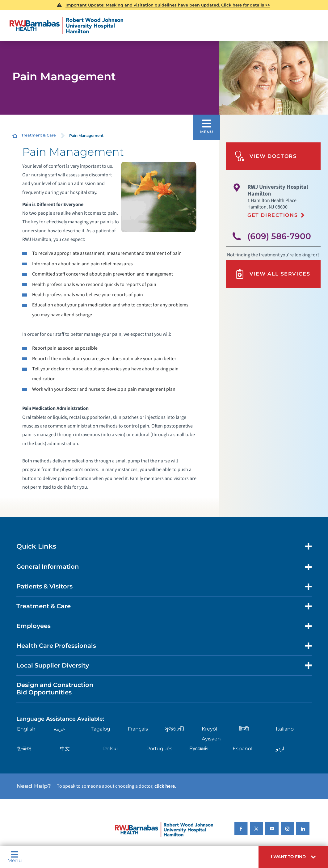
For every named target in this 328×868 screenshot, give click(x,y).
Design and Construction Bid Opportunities (55, 689)
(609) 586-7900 (279, 236)
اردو (280, 749)
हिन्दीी (244, 729)
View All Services (272, 274)
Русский (198, 749)
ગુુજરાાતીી (175, 729)
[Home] (66, 25)
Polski (110, 749)
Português (159, 749)
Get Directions (273, 215)
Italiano (285, 729)
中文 (65, 749)
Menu (15, 857)
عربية (59, 729)
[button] (293, 857)
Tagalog (101, 729)
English (26, 729)
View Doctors (266, 156)
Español (242, 749)
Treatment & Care (39, 135)
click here (165, 786)
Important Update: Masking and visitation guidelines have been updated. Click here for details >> (168, 5)
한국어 (24, 749)
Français (138, 729)
